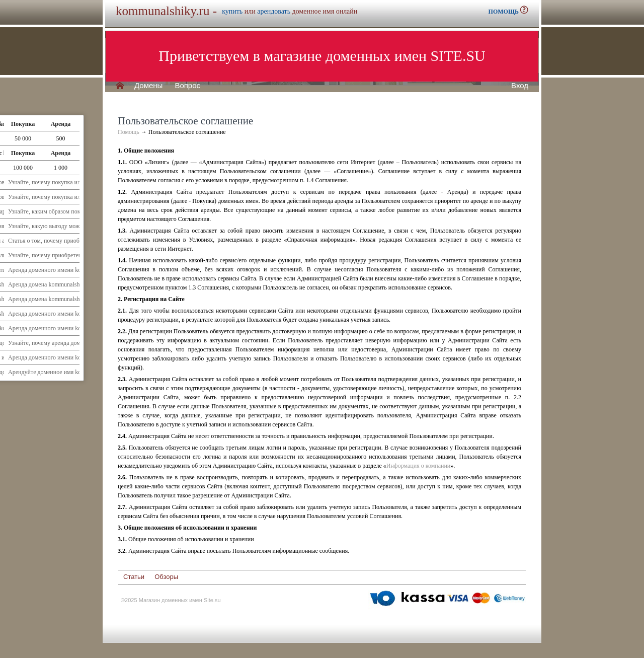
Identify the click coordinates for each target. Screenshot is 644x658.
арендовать (274, 11)
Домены (148, 86)
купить (232, 11)
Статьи (134, 577)
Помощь (129, 132)
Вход (520, 86)
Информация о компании (418, 466)
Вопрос (187, 86)
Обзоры (166, 577)
